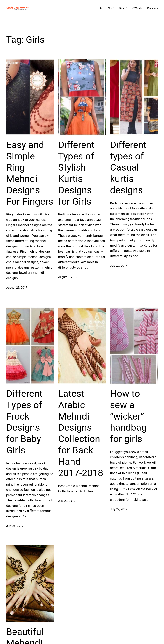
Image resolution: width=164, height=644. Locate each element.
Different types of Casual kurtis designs (128, 167)
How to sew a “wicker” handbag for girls (128, 416)
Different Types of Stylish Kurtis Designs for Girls (76, 173)
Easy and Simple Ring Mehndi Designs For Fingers (30, 173)
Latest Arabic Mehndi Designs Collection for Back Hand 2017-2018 (81, 433)
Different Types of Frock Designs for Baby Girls (24, 422)
